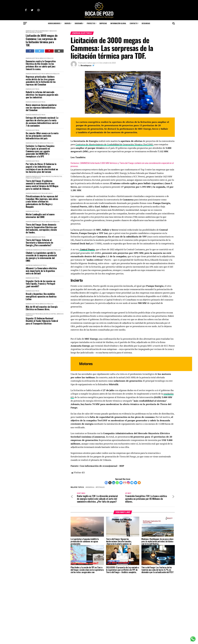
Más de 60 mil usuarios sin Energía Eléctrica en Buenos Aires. (42, 308)
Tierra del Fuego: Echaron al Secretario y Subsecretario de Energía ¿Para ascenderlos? (39, 243)
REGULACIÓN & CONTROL (34, 32)
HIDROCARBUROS (54, 23)
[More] (139, 482)
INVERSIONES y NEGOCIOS (48, 31)
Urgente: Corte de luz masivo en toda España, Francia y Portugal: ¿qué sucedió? (41, 284)
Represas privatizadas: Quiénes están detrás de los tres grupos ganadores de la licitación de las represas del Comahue (41, 81)
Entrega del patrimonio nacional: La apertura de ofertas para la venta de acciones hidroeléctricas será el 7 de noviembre (42, 122)
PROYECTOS (91, 23)
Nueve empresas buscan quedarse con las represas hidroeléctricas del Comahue (41, 108)
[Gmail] (125, 482)
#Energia (90, 487)
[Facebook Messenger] (121, 482)
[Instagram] (128, 482)
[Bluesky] (136, 482)
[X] (110, 482)
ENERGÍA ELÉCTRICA (32, 31)
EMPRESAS (103, 23)
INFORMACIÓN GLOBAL (118, 23)
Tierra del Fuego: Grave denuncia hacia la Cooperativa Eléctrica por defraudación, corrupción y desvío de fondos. (41, 228)
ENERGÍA (67, 23)
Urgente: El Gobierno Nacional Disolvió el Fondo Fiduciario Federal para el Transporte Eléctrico (42, 321)
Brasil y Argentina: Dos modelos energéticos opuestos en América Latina (41, 296)
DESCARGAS (146, 23)
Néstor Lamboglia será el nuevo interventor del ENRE (40, 216)
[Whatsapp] (117, 482)
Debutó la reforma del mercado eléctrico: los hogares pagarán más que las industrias (42, 95)
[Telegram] (132, 482)
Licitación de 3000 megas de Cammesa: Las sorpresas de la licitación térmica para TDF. (42, 40)
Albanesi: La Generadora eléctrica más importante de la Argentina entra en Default (41, 271)
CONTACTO (134, 23)
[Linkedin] (114, 482)
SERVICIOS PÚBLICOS (46, 58)
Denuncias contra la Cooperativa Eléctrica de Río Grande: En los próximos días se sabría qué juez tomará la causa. (41, 65)
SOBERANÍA (79, 23)
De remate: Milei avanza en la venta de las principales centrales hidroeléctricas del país (42, 136)
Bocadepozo (86, 65)
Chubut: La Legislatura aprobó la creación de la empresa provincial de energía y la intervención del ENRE (41, 257)
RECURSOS (49, 193)
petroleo (101, 487)
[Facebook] (106, 482)
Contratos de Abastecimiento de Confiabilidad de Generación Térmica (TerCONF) (116, 144)
